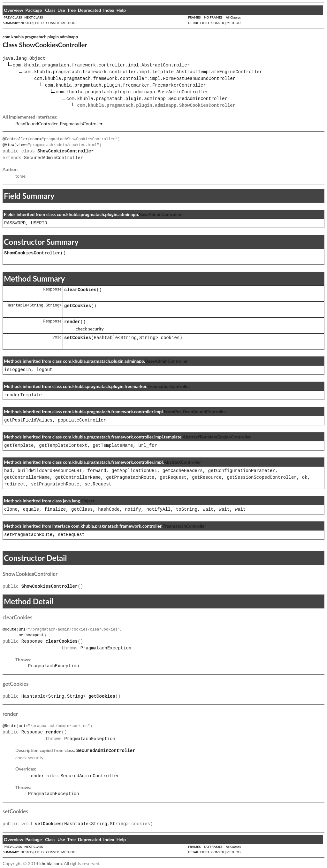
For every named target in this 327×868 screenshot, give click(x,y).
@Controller (15, 139)
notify (133, 510)
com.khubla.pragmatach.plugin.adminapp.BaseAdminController (132, 92)
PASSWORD (15, 223)
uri (22, 629)
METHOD (68, 23)
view (21, 145)
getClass (82, 510)
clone (11, 510)
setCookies (78, 338)
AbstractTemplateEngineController (217, 437)
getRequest (173, 478)
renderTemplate (23, 395)
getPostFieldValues (28, 420)
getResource (207, 478)
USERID (39, 223)
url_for (148, 446)
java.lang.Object (24, 59)
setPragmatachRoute (55, 484)
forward (97, 471)
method (25, 635)
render (72, 322)
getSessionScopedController (262, 478)
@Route (9, 629)
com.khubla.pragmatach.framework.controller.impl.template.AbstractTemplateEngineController (143, 72)
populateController (82, 420)
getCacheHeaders (183, 471)
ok (305, 478)
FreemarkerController (169, 386)
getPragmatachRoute (130, 478)
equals (31, 510)
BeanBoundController (36, 124)
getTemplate (19, 446)
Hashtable (17, 305)
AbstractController (182, 462)
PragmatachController (81, 124)
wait (208, 510)
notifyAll (158, 510)
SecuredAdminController (53, 158)
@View (8, 145)
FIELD (39, 23)
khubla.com (50, 862)
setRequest (98, 484)
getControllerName (27, 478)
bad (8, 471)
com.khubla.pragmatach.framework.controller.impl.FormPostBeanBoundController (135, 79)
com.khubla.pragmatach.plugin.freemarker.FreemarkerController (125, 85)
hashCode (109, 510)
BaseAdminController (160, 214)
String (36, 305)
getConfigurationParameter (242, 471)
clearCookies (80, 290)
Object (88, 501)
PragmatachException (106, 648)
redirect (15, 484)
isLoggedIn (18, 370)
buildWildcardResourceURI (50, 471)
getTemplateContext (63, 446)
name (35, 139)
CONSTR (52, 23)
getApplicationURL (134, 471)
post (39, 635)
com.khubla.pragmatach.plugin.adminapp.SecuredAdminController (147, 99)
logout (44, 370)
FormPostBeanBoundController (195, 411)
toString (187, 510)
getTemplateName (113, 446)
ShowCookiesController (32, 253)
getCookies (78, 306)
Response (52, 289)
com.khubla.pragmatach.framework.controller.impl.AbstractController (101, 65)
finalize (55, 510)
